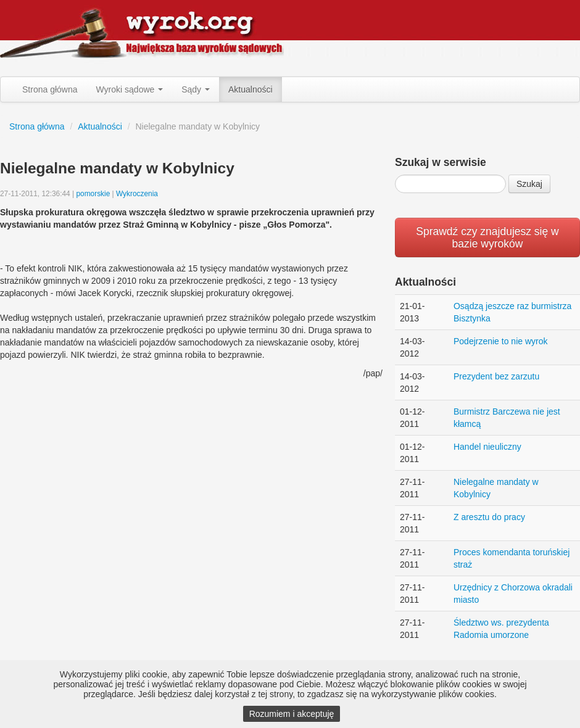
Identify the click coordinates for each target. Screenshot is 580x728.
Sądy (196, 89)
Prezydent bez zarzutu (496, 376)
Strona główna (50, 89)
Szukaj (529, 184)
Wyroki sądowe (130, 89)
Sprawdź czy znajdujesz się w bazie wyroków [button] (487, 238)
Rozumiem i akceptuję (292, 714)
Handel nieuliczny (487, 447)
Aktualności (251, 89)
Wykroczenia (137, 194)
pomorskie (93, 194)
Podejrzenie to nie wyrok (501, 341)
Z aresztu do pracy (489, 517)
